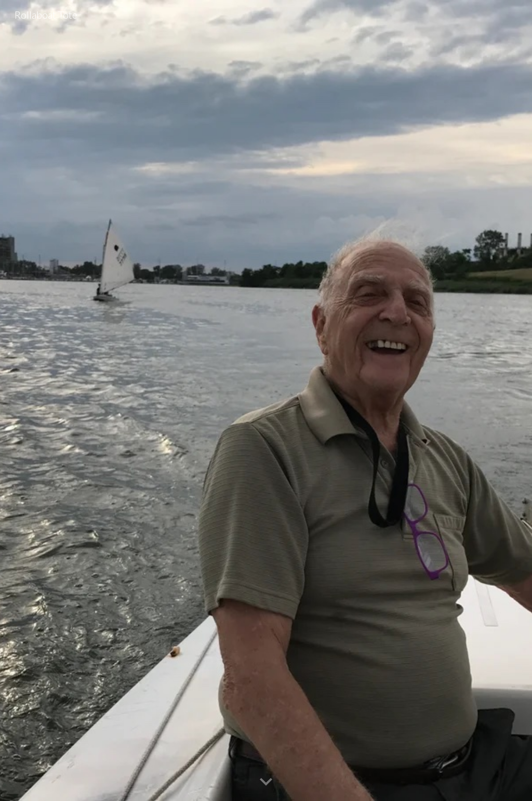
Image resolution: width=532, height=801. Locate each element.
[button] (266, 782)
